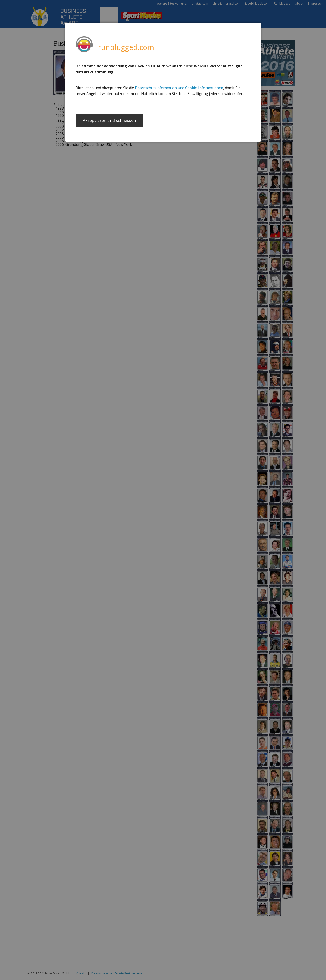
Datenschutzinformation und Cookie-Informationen (179, 88)
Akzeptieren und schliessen (109, 121)
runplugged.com (126, 47)
